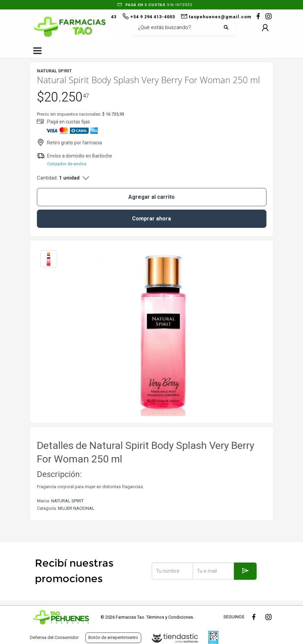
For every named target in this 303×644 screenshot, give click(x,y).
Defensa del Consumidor (54, 637)
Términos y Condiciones (170, 617)
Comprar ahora (151, 219)
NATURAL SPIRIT (67, 501)
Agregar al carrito (151, 197)
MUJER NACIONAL (76, 508)
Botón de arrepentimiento (113, 637)
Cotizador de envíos (67, 164)
